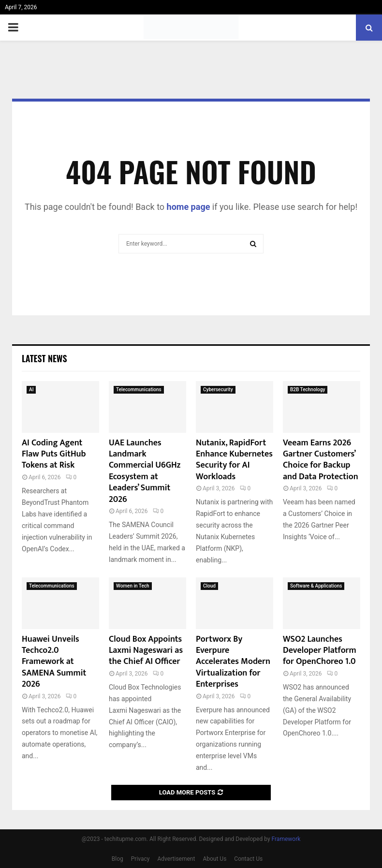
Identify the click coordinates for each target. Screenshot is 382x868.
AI (31, 390)
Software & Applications (316, 586)
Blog (118, 859)
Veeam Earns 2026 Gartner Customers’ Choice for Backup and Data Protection (321, 460)
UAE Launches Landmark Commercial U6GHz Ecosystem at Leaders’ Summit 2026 (145, 471)
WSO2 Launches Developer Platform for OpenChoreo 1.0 (320, 651)
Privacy (140, 859)
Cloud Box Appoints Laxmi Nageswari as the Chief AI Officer (146, 651)
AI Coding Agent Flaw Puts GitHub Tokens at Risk (54, 454)
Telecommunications (139, 390)
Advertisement (176, 859)
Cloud (209, 586)
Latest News (44, 358)
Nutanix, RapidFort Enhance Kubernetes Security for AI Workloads (234, 460)
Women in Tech (133, 586)
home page (189, 207)
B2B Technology (308, 390)
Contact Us (248, 859)
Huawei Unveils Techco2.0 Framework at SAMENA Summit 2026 (54, 662)
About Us (214, 859)
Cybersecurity (218, 390)
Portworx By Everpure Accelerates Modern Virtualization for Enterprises (233, 662)
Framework (286, 839)
